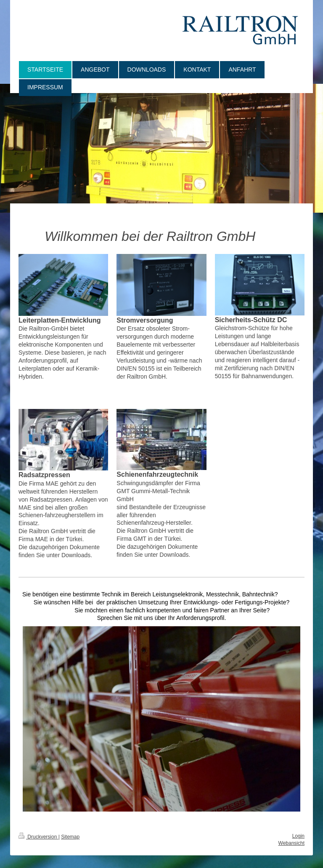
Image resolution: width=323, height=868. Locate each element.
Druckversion (38, 837)
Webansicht (291, 843)
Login (298, 836)
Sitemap (70, 837)
